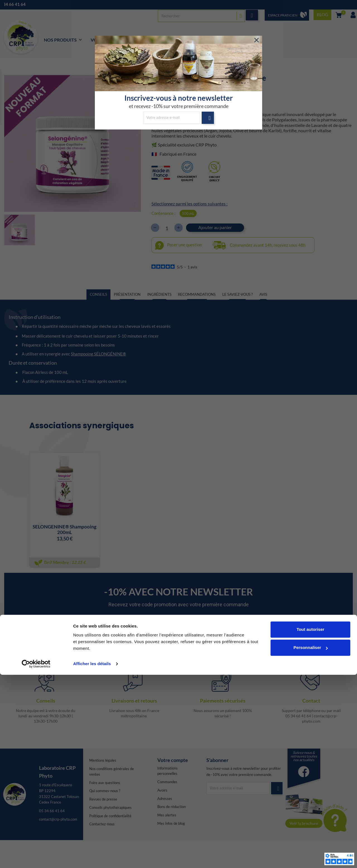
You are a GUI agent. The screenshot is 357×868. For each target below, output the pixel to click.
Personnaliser (311, 841)
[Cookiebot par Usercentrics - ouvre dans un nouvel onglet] (36, 857)
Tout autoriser (310, 823)
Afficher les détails (92, 857)
